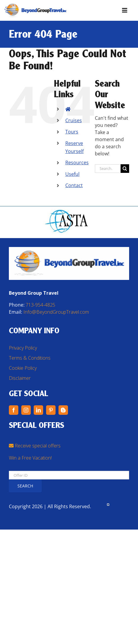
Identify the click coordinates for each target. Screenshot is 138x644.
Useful (72, 174)
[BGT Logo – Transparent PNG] (35, 6)
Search (25, 486)
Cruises (74, 120)
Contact (74, 185)
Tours (72, 132)
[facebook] (14, 410)
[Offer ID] (69, 475)
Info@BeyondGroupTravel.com (56, 312)
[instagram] (26, 410)
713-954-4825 (40, 305)
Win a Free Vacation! (30, 458)
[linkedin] (38, 410)
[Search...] (108, 169)
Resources (77, 162)
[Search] (125, 169)
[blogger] (63, 410)
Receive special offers (35, 446)
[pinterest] (51, 410)
